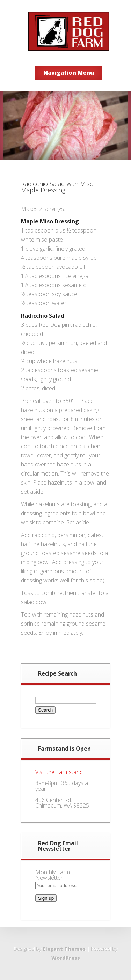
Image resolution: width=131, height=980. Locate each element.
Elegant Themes (64, 949)
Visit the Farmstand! (60, 772)
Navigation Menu (69, 73)
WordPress (66, 958)
